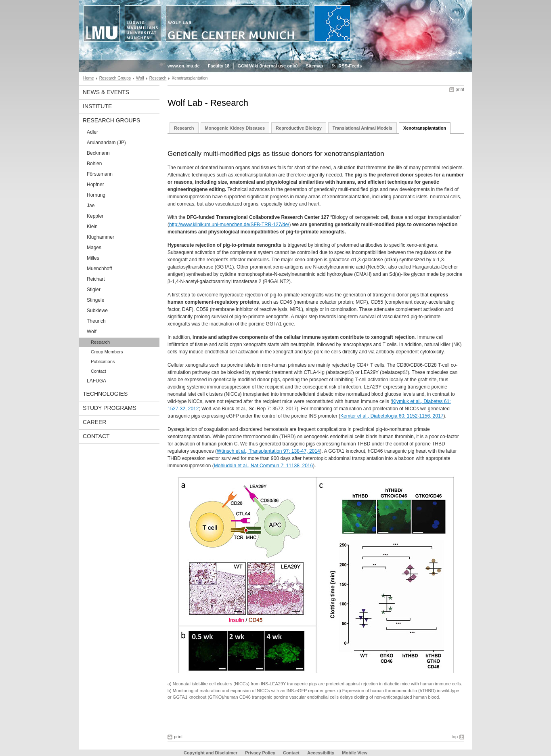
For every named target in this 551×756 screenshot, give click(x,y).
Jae (91, 206)
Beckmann (98, 153)
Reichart (96, 279)
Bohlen (94, 164)
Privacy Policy (260, 753)
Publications (103, 361)
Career (94, 422)
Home (89, 78)
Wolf (140, 78)
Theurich (96, 321)
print (460, 89)
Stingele (95, 300)
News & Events (106, 92)
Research (158, 78)
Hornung (96, 195)
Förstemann (100, 174)
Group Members (107, 352)
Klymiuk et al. (406, 401)
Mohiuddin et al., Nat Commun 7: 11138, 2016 (263, 466)
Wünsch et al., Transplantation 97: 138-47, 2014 (268, 451)
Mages (94, 248)
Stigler (94, 290)
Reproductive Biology (299, 128)
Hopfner (95, 185)
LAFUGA (96, 381)
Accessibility (321, 753)
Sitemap (315, 66)
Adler (92, 132)
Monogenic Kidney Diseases (235, 128)
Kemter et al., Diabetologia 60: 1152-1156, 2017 (392, 416)
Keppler (95, 216)
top (455, 737)
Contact (98, 371)
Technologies (105, 394)
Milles (93, 258)
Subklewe (97, 311)
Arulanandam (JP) (106, 143)
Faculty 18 (219, 66)
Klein (92, 227)
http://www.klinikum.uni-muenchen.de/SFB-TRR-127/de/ (229, 225)
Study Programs (110, 408)
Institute (97, 106)
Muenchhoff (100, 269)
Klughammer (101, 237)
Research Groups (115, 78)
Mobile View (355, 753)
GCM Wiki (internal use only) (267, 66)
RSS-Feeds (350, 66)
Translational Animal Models (362, 128)
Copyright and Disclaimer (211, 753)
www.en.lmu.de (184, 66)
